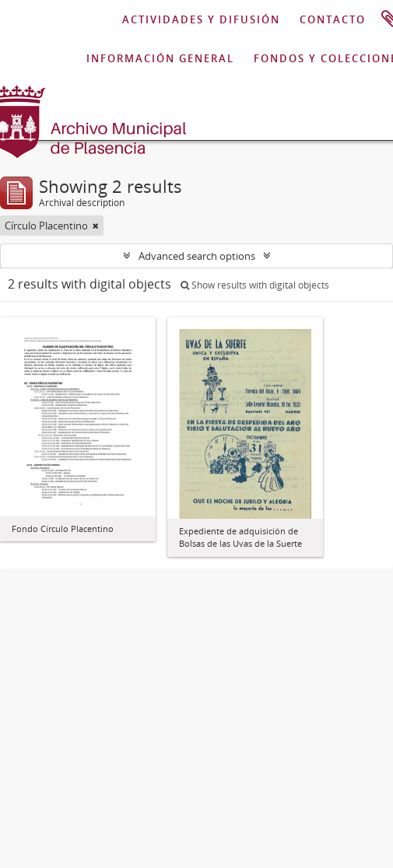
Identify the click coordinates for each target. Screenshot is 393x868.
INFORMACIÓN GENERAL (160, 58)
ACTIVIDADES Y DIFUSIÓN (201, 19)
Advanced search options (197, 256)
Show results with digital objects (255, 285)
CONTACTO (333, 19)
